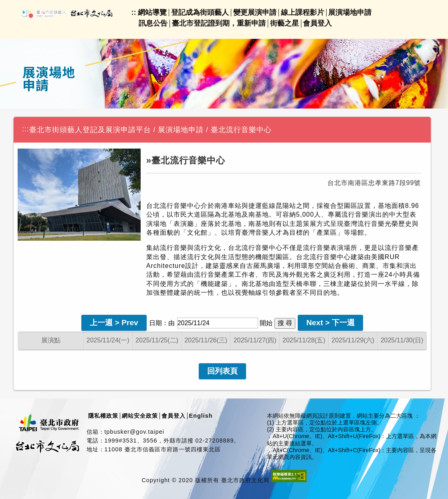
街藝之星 (285, 23)
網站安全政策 (140, 416)
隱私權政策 (103, 416)
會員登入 (317, 23)
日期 (155, 323)
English (201, 416)
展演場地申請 (350, 12)
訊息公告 (153, 23)
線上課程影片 (303, 12)
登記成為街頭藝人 (200, 12)
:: (134, 12)
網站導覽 (152, 12)
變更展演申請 (255, 12)
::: (26, 129)
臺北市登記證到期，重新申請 (219, 23)
